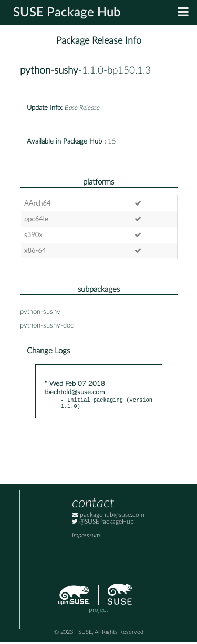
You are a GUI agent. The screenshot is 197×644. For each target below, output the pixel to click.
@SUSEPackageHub (103, 524)
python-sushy (49, 71)
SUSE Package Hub (67, 13)
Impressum (86, 538)
